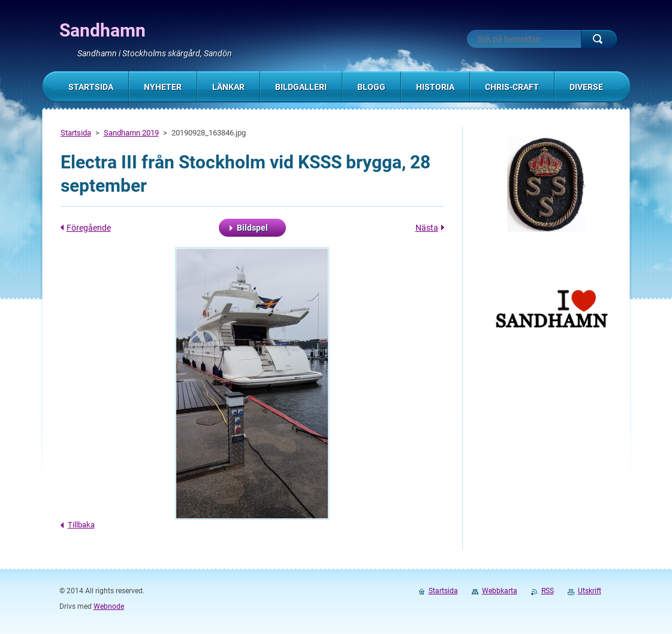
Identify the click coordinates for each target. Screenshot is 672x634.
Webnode (109, 606)
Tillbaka (81, 525)
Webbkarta (500, 591)
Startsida (76, 133)
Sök (599, 39)
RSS (548, 591)
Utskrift (590, 591)
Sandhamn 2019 (131, 133)
